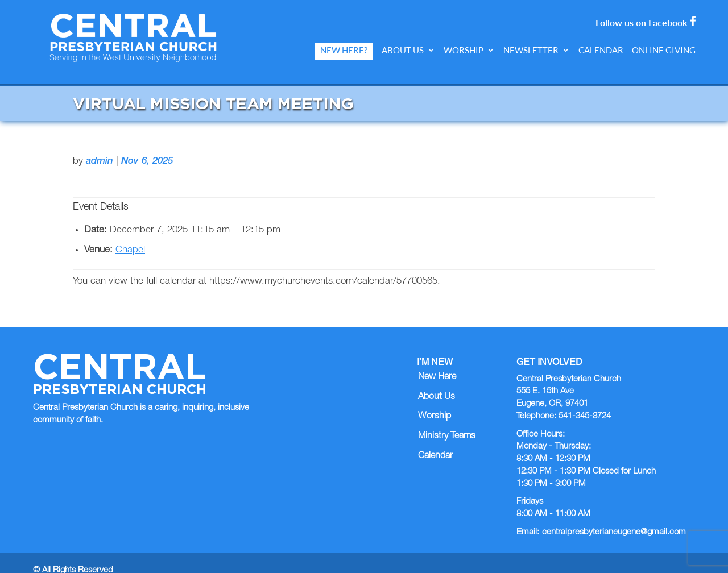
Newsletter (531, 50)
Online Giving (664, 50)
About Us (403, 50)
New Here (437, 362)
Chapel (130, 235)
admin (100, 146)
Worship (464, 50)
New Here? (344, 50)
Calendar (601, 50)
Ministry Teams (447, 421)
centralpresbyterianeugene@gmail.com (614, 517)
